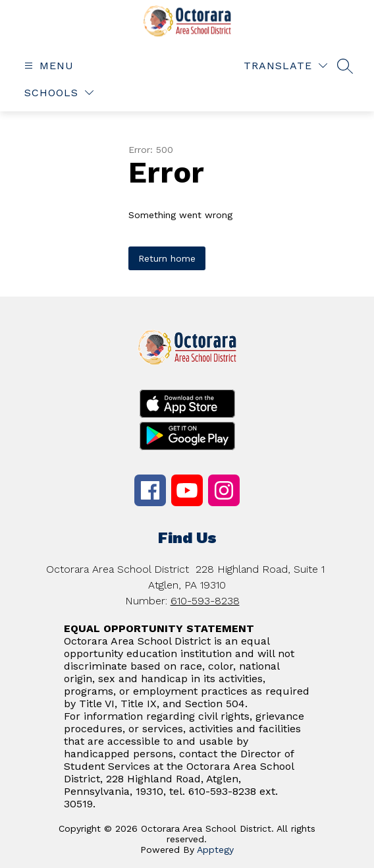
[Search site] (345, 66)
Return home (167, 258)
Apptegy (215, 850)
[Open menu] (47, 66)
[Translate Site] (285, 66)
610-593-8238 (205, 601)
